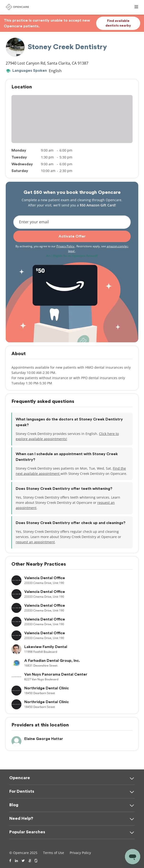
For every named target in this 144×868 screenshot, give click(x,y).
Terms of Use (54, 853)
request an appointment (35, 542)
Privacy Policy (66, 246)
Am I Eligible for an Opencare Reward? (72, 256)
